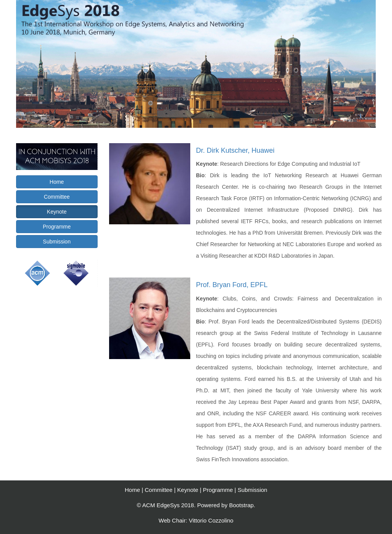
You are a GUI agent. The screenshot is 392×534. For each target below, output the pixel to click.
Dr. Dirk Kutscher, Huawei (235, 150)
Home (57, 182)
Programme (57, 227)
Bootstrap (241, 505)
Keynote (57, 212)
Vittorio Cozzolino (211, 520)
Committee (57, 197)
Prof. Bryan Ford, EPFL (232, 285)
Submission (57, 242)
